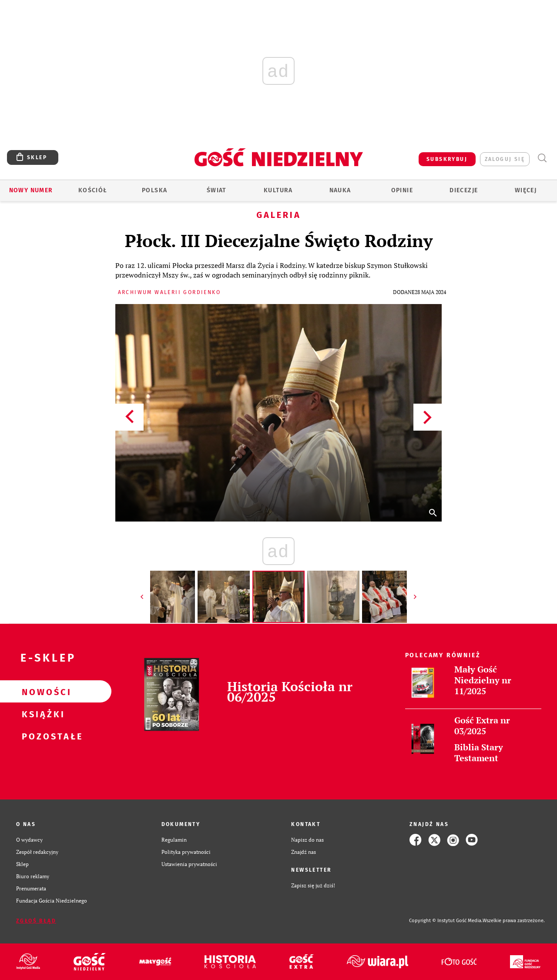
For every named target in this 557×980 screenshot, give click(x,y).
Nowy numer (31, 190)
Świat (216, 190)
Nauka (340, 190)
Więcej (526, 190)
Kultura (278, 190)
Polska (154, 190)
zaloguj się (505, 159)
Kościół (93, 190)
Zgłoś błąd (36, 921)
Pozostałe (42, 736)
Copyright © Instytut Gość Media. (446, 921)
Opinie (402, 190)
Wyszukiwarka (542, 158)
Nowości (42, 692)
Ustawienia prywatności (189, 864)
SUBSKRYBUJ (447, 159)
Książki (42, 714)
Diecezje (464, 190)
